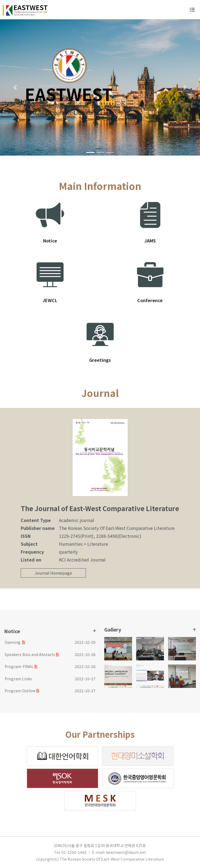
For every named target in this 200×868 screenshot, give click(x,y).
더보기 (95, 631)
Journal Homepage (53, 573)
